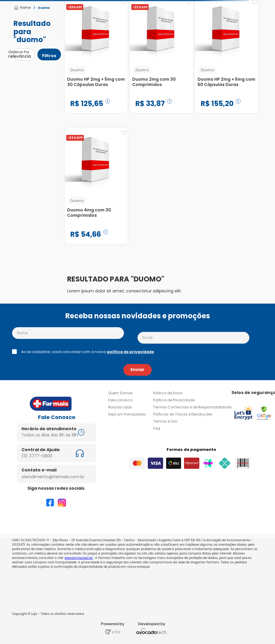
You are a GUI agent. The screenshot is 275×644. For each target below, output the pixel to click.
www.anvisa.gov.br (79, 558)
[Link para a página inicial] (22, 8)
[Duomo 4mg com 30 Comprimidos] (96, 190)
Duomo (44, 8)
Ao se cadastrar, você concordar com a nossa (88, 352)
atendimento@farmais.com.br (53, 477)
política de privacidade (131, 352)
